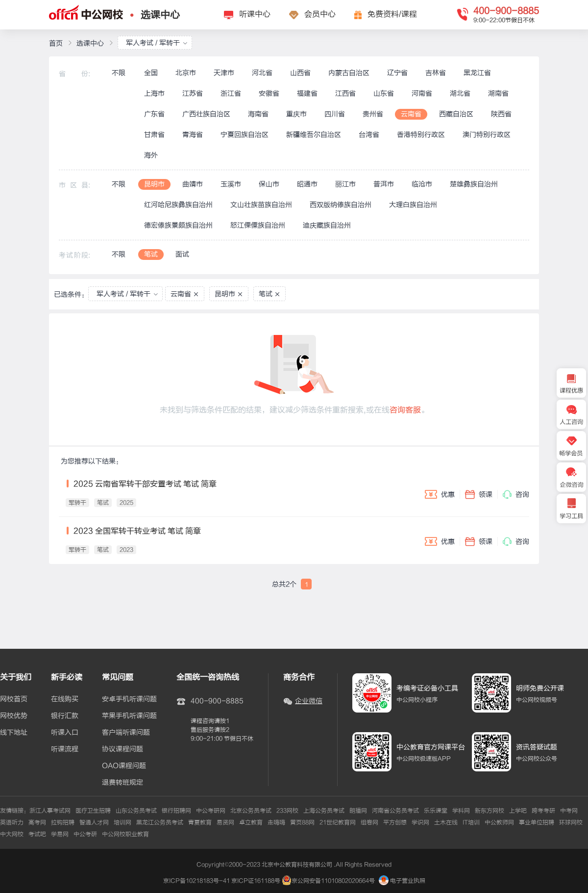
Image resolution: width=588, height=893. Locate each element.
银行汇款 (65, 716)
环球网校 (571, 822)
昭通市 (307, 184)
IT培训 (471, 822)
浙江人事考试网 (50, 811)
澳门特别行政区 (487, 135)
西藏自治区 (456, 114)
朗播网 (358, 811)
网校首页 (14, 699)
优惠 (440, 494)
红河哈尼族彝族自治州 (178, 205)
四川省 (335, 114)
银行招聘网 (176, 811)
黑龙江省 (477, 73)
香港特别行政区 (421, 135)
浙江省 (231, 93)
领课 (479, 494)
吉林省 (436, 73)
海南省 (258, 114)
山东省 (384, 93)
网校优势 (14, 716)
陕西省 (501, 114)
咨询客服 (405, 410)
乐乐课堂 (436, 811)
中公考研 (85, 834)
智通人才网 (94, 822)
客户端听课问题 (126, 733)
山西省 (300, 73)
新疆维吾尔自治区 (314, 135)
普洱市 (384, 184)
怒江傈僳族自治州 (258, 225)
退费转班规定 (122, 783)
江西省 (345, 93)
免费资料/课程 (392, 14)
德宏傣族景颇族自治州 (178, 225)
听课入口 (65, 733)
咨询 (516, 494)
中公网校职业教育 (125, 834)
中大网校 (12, 834)
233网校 (287, 811)
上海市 (154, 93)
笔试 (151, 254)
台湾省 (369, 135)
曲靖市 (193, 184)
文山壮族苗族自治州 (261, 205)
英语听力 (12, 822)
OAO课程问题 (124, 766)
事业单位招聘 (537, 822)
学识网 (420, 822)
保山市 (269, 184)
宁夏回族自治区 (245, 135)
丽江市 (345, 184)
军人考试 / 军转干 (157, 43)
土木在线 (446, 822)
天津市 (224, 73)
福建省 (307, 93)
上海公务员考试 (324, 811)
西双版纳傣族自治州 (341, 205)
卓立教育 (251, 822)
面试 (182, 254)
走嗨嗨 (276, 822)
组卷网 (369, 822)
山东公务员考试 (136, 811)
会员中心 (320, 14)
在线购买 (65, 699)
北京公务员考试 (251, 811)
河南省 (422, 93)
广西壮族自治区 (206, 114)
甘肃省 (154, 135)
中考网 (569, 811)
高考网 (37, 822)
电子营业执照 (402, 881)
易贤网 (225, 822)
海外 (151, 155)
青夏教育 (200, 822)
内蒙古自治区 (349, 73)
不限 (119, 73)
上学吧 (518, 811)
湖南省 (498, 93)
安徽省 (269, 93)
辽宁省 (397, 73)
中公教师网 (499, 822)
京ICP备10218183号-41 (196, 881)
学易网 (60, 834)
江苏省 (193, 93)
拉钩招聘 (63, 822)
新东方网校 (490, 811)
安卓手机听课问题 (129, 699)
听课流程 (65, 749)
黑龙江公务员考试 (160, 822)
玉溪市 (231, 184)
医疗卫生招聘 (93, 811)
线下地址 (14, 733)
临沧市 (422, 184)
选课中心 (160, 15)
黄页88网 (302, 822)
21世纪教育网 (338, 822)
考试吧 (37, 834)
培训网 (122, 822)
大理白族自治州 (413, 205)
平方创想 (395, 822)
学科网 (461, 811)
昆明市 (154, 184)
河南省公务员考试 (395, 811)
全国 (151, 73)
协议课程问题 (122, 749)
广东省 (154, 114)
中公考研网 (211, 811)
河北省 (262, 73)
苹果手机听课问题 (129, 716)
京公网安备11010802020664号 (333, 881)
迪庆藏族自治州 (327, 225)
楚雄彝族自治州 (474, 184)
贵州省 (373, 114)
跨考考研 (543, 811)
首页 (56, 43)
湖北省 (460, 93)
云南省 (411, 114)
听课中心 (255, 14)
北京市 (186, 73)
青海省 (193, 135)
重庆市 (296, 114)
